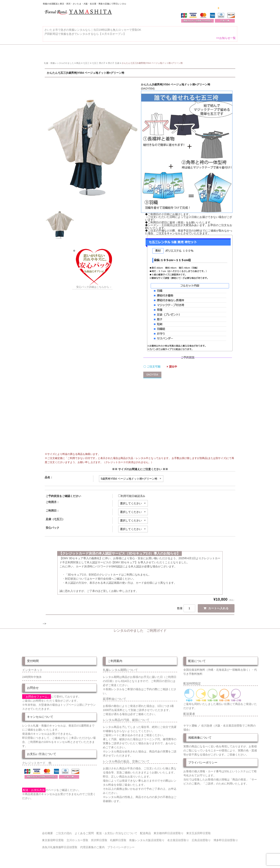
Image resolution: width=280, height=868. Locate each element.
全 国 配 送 (70, 51)
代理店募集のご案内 (92, 845)
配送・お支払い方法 (169, 51)
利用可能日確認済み (132, 493)
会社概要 (47, 831)
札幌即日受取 (118, 838)
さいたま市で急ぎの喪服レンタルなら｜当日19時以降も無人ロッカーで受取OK (93, 32)
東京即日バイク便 (135, 51)
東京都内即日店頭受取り (169, 831)
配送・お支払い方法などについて (117, 831)
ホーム (49, 51)
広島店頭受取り (201, 838)
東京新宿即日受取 (53, 838)
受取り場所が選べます (101, 51)
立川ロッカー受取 (77, 838)
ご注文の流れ (199, 51)
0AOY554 (152, 372)
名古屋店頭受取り (178, 838)
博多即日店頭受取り (226, 838)
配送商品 (145, 831)
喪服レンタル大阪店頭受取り (147, 838)
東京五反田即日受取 (199, 831)
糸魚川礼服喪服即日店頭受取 (60, 845)
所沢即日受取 (99, 838)
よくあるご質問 (227, 51)
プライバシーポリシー (121, 845)
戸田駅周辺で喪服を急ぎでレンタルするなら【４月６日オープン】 (85, 36)
